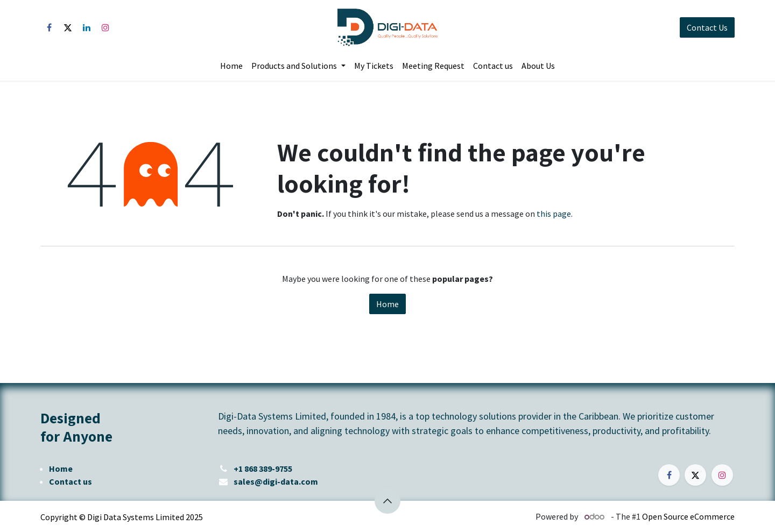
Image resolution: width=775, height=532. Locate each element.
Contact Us (707, 27)
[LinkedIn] (87, 27)
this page (554, 214)
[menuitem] (231, 66)
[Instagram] (105, 27)
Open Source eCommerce (688, 516)
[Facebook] (49, 27)
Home (387, 304)
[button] (387, 501)
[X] (68, 27)
